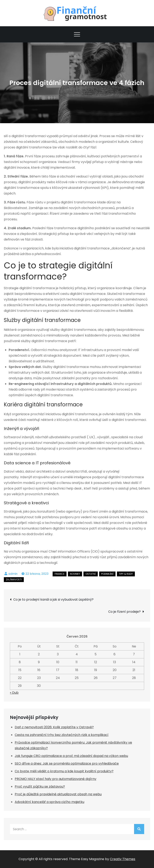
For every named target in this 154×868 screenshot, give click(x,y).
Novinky (75, 574)
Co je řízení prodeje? (124, 612)
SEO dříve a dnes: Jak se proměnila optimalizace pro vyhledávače (67, 763)
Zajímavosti (14, 580)
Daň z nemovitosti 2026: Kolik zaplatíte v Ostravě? (54, 727)
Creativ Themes (123, 859)
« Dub (14, 693)
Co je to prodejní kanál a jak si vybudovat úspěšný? (53, 600)
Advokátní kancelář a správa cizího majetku (49, 802)
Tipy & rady (126, 574)
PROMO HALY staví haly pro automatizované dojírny (56, 779)
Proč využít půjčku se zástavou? (40, 787)
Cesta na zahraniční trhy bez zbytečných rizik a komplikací (62, 735)
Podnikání (107, 574)
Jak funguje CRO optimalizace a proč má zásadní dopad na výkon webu (71, 756)
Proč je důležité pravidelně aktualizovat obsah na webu (58, 794)
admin (13, 574)
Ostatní (91, 574)
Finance (60, 574)
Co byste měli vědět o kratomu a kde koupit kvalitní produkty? (64, 771)
